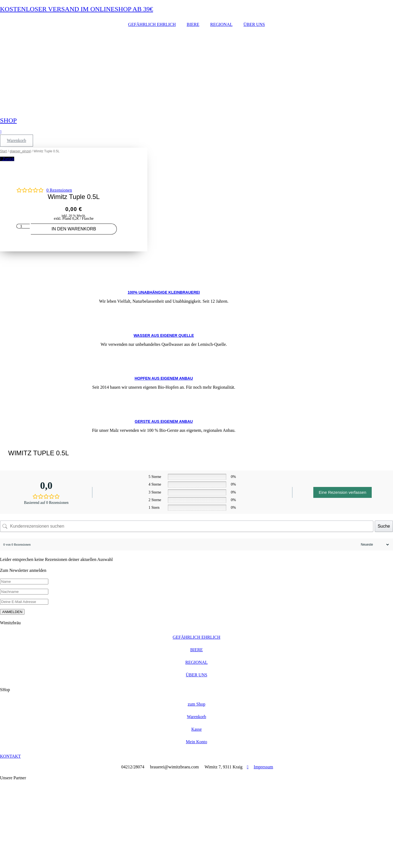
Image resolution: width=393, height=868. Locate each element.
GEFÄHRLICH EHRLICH (152, 24)
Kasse (196, 729)
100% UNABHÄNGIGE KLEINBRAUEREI (164, 292)
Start (3, 151)
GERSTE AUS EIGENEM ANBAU (164, 421)
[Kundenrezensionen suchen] (187, 526)
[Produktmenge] (23, 226)
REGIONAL (221, 24)
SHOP (8, 120)
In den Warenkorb (74, 229)
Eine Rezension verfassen (343, 492)
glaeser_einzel (20, 151)
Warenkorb (197, 717)
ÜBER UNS (254, 24)
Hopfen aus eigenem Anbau (164, 378)
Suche (384, 526)
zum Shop (196, 704)
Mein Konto (196, 742)
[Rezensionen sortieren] (374, 545)
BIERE (193, 24)
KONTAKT (10, 756)
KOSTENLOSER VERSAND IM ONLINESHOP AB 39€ (77, 9)
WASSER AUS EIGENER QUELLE (164, 335)
